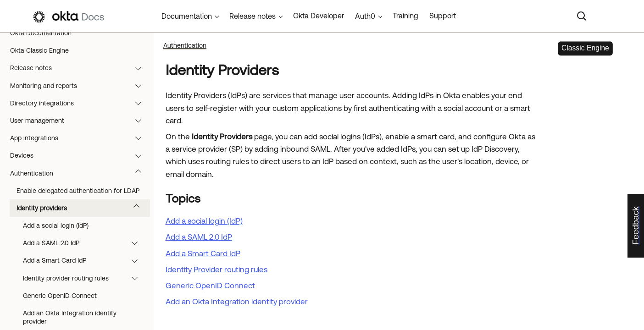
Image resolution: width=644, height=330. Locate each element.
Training (405, 16)
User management (80, 121)
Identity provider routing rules (85, 278)
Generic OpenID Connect (60, 296)
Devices (80, 155)
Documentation (187, 16)
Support (443, 16)
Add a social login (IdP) (56, 225)
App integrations (80, 138)
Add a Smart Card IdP (85, 260)
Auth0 (365, 16)
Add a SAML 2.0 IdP (85, 243)
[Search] (582, 16)
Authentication (80, 173)
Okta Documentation (41, 33)
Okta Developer (319, 16)
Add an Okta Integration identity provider (237, 302)
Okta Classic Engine (39, 50)
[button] (140, 68)
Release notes (80, 68)
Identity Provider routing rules (217, 269)
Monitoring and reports (80, 86)
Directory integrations (80, 103)
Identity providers (82, 208)
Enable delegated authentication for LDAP (78, 191)
